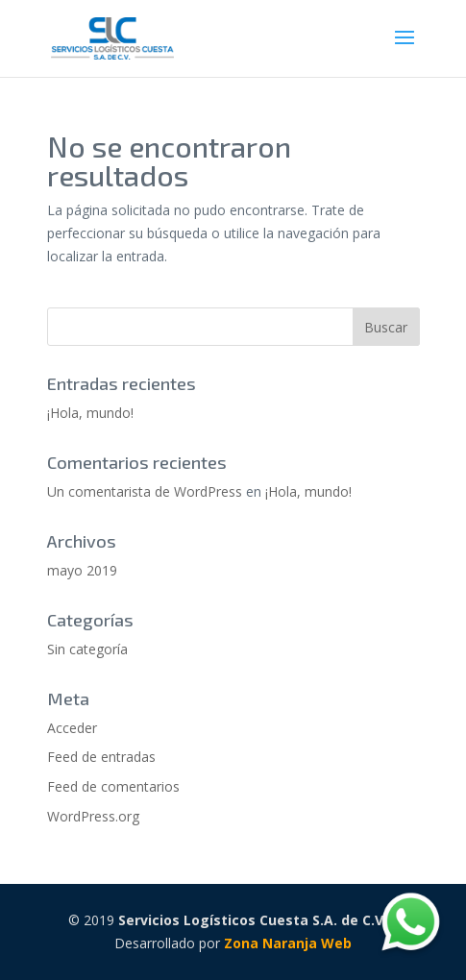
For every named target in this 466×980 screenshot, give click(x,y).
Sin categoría (87, 649)
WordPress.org (93, 816)
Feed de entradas (101, 757)
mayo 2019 (82, 570)
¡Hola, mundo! (90, 413)
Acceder (72, 728)
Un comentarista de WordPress (145, 491)
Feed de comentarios (113, 786)
